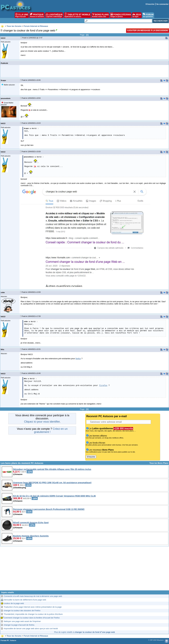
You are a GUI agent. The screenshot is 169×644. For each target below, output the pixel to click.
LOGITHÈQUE (54, 15)
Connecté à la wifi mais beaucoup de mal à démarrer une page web (33, 596)
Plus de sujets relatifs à (85, 632)
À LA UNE (22, 15)
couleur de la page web (14, 603)
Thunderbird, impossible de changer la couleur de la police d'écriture (33, 614)
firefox (78, 359)
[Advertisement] (84, 569)
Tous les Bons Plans (159, 463)
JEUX (137, 15)
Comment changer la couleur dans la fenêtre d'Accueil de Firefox (32, 618)
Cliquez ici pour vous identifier (42, 422)
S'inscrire (150, 4)
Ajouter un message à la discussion (148, 30)
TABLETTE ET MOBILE (77, 15)
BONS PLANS (100, 15)
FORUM (148, 15)
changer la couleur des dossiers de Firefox (22, 611)
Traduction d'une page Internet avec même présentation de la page (33, 607)
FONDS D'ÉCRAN (121, 15)
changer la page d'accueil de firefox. (19, 625)
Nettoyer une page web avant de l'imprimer (22, 621)
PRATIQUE (37, 15)
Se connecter (162, 4)
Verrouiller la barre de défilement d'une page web (25, 600)
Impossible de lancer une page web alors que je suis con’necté (31, 629)
